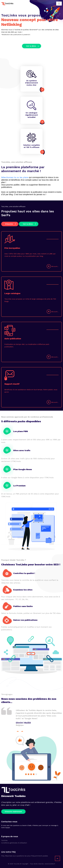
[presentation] (18, 731)
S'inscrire (11, 224)
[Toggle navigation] (59, 4)
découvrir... (53, 266)
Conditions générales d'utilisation (14, 843)
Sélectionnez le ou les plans (15, 177)
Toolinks (4, 840)
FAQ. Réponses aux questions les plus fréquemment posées (25, 856)
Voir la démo (32, 46)
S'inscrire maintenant (13, 811)
